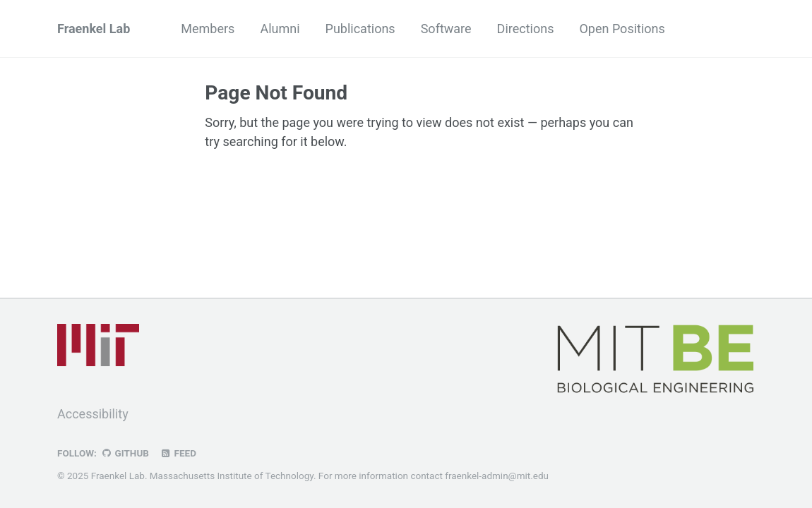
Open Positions (622, 29)
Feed (178, 453)
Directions (526, 29)
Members (208, 29)
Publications (360, 29)
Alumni (280, 29)
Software (446, 29)
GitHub (125, 453)
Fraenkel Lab (94, 29)
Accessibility (93, 414)
